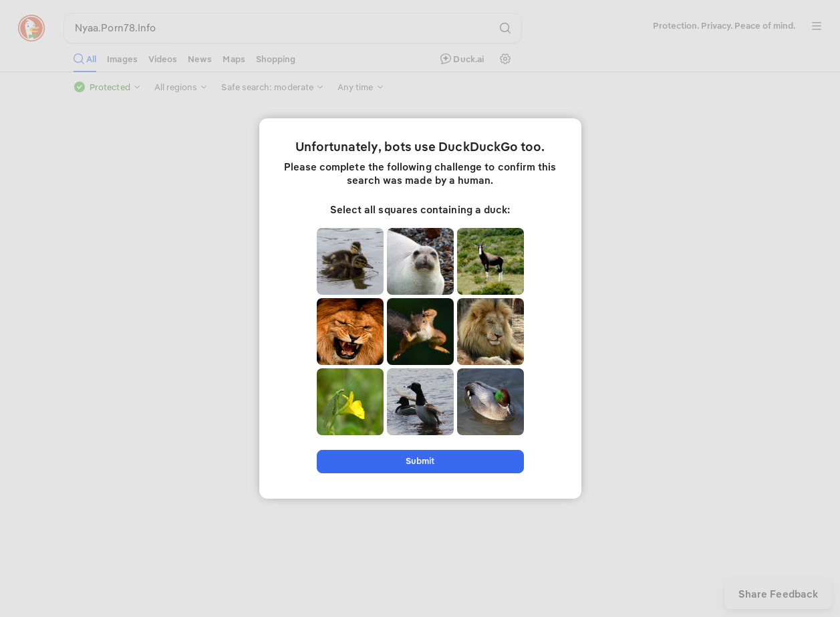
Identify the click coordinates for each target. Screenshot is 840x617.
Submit (420, 461)
